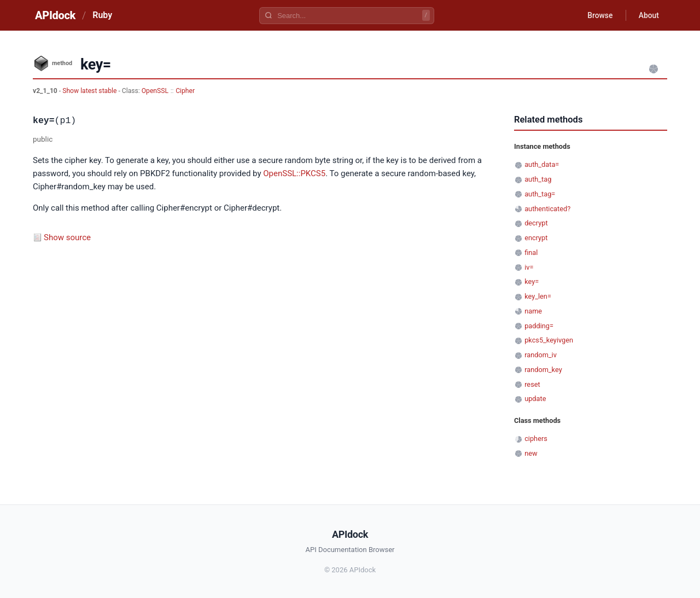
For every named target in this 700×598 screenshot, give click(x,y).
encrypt (536, 238)
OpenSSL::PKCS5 (294, 173)
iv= (529, 267)
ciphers (536, 439)
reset (532, 384)
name (533, 311)
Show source (67, 237)
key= (532, 281)
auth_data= (542, 164)
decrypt (536, 223)
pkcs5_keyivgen (549, 340)
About (648, 15)
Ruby (102, 15)
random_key (543, 370)
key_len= (538, 296)
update (535, 399)
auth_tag (538, 179)
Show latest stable (90, 91)
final (531, 252)
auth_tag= (540, 194)
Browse (599, 15)
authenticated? (547, 209)
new (531, 453)
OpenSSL (155, 91)
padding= (539, 326)
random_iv (541, 355)
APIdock (55, 15)
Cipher (185, 91)
